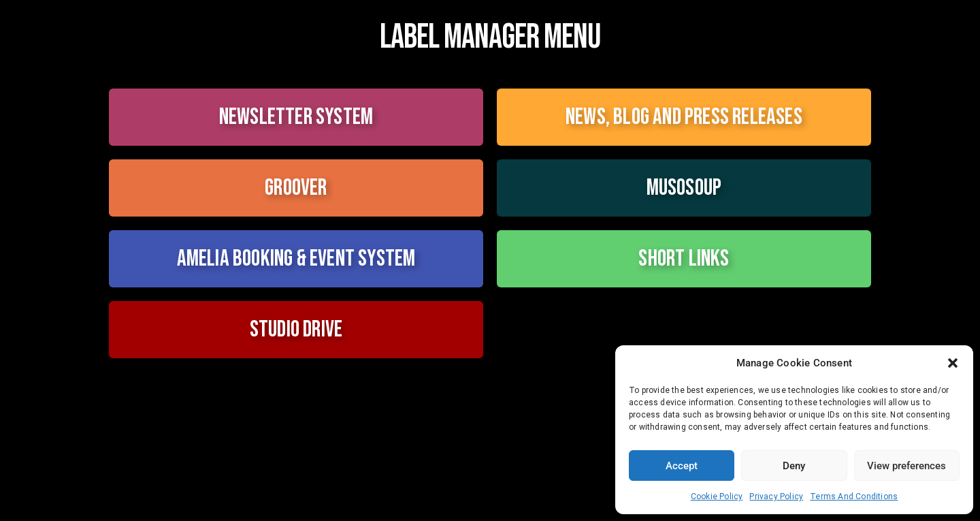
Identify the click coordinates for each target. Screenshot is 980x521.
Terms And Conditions (854, 496)
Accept (682, 466)
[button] (953, 363)
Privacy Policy (776, 496)
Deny (794, 466)
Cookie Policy (717, 496)
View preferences (906, 466)
